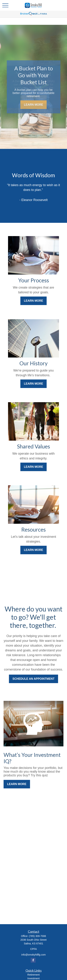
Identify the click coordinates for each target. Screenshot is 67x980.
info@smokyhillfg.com (33, 955)
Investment (33, 978)
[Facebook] (33, 960)
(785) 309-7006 (38, 936)
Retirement (33, 975)
